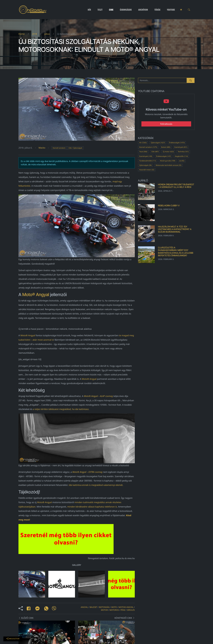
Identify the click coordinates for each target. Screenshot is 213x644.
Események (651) (181, 147)
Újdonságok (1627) (158, 143)
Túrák (157, 10)
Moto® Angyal (36, 295)
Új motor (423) (168, 152)
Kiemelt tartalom (59, 148)
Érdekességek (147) (163, 156)
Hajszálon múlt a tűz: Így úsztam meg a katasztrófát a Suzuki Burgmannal (175, 229)
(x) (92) (182, 161)
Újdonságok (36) (145, 165)
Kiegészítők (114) (181, 156)
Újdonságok (126, 10)
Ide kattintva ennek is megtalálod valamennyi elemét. (96, 485)
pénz (123, 610)
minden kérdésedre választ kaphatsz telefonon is (92, 507)
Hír (89, 10)
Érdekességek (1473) (177, 143)
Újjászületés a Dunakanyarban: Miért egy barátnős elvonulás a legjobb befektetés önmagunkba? (176, 251)
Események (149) (146, 156)
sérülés (131, 610)
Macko (42, 148)
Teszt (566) (143, 152)
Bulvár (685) (166, 147)
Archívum (143, 10)
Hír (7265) (143, 143)
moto (114, 607)
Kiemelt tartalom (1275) (148, 147)
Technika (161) (183, 152)
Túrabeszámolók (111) (148, 161)
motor (104, 610)
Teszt (100, 10)
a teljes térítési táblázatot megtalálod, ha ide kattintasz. (61, 409)
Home (22, 34)
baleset (93, 607)
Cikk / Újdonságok (75, 148)
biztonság (104, 607)
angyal (84, 607)
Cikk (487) (155, 152)
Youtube (171, 10)
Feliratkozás (166, 124)
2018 (34, 34)
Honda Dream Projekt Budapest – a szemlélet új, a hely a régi (176, 186)
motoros (114, 610)
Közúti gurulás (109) (168, 161)
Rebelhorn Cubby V (169, 206)
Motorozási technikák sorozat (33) (169, 165)
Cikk (111, 10)
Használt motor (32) (147, 170)
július (47, 34)
